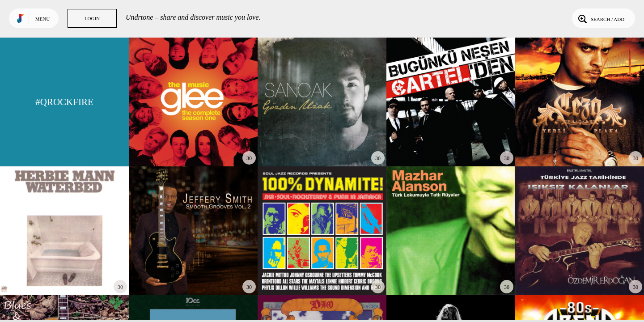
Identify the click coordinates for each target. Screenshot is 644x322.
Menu (42, 19)
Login (92, 18)
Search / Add (600, 18)
